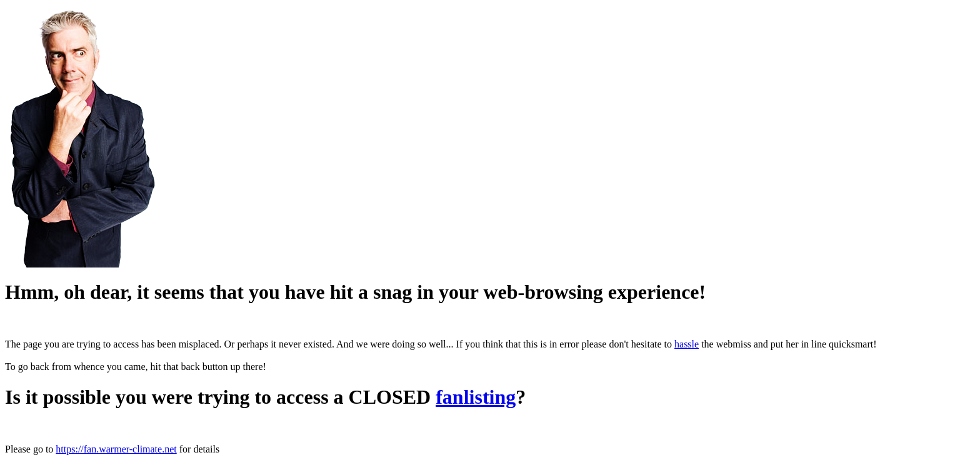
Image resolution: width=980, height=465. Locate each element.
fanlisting (476, 397)
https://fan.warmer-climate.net (116, 449)
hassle (687, 344)
